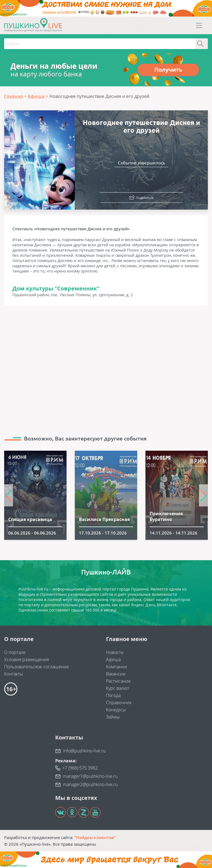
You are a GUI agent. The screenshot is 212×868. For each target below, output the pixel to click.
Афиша (113, 659)
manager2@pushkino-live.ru (90, 784)
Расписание (118, 681)
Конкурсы (116, 710)
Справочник (119, 703)
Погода (113, 695)
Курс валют (118, 688)
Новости (115, 652)
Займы (113, 717)
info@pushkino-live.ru (84, 751)
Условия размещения (26, 659)
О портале (15, 652)
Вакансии (116, 674)
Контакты (14, 674)
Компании (117, 667)
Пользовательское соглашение (37, 667)
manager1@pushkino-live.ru (90, 776)
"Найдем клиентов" (95, 837)
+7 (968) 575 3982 (80, 768)
